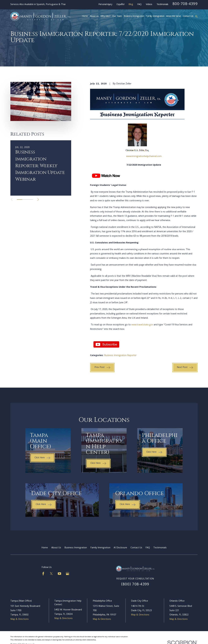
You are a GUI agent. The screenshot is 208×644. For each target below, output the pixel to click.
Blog (131, 5)
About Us (56, 548)
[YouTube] (60, 574)
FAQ (139, 5)
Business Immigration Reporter (120, 356)
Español (120, 5)
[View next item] (38, 199)
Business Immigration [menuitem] (134, 16)
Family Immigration (100, 548)
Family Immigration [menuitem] (155, 16)
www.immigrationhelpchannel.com (144, 156)
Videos (149, 5)
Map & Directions (20, 619)
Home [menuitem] (85, 16)
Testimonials (162, 5)
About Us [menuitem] (94, 16)
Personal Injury (105, 5)
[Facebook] (43, 574)
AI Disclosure (120, 548)
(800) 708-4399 (135, 585)
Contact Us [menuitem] (188, 16)
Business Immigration (76, 548)
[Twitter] (51, 574)
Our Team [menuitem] (117, 16)
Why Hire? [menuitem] (105, 16)
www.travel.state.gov (142, 325)
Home (45, 548)
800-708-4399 (185, 4)
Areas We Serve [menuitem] (174, 16)
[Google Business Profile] (68, 574)
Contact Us (136, 548)
